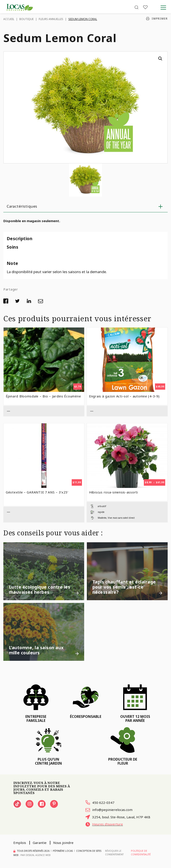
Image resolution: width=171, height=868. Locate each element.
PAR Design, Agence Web (36, 855)
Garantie (40, 843)
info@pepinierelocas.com (109, 810)
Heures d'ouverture (104, 824)
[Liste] (145, 7)
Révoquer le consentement (114, 853)
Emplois (20, 843)
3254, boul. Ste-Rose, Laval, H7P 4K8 (118, 817)
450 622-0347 (100, 802)
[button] (160, 59)
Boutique (26, 19)
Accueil (9, 19)
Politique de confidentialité (141, 853)
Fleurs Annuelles (51, 19)
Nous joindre (63, 843)
